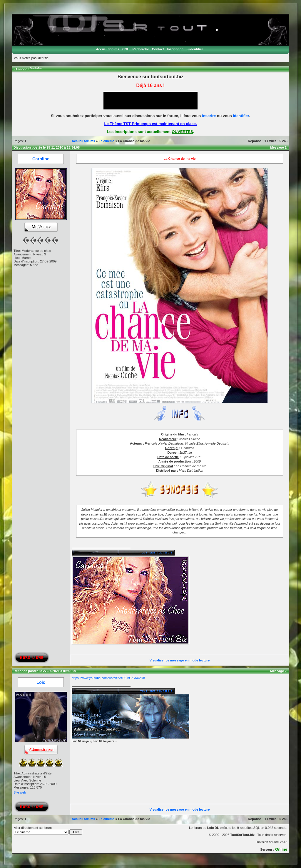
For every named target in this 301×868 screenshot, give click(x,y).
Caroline (41, 159)
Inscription (175, 49)
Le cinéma (107, 141)
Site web (20, 792)
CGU (126, 49)
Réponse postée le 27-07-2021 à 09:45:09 (45, 671)
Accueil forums (107, 49)
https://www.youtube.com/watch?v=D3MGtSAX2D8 (108, 678)
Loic (41, 682)
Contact (158, 49)
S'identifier (195, 49)
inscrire (209, 116)
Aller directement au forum (48, 830)
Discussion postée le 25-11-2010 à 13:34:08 (47, 147)
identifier (241, 116)
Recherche (141, 49)
